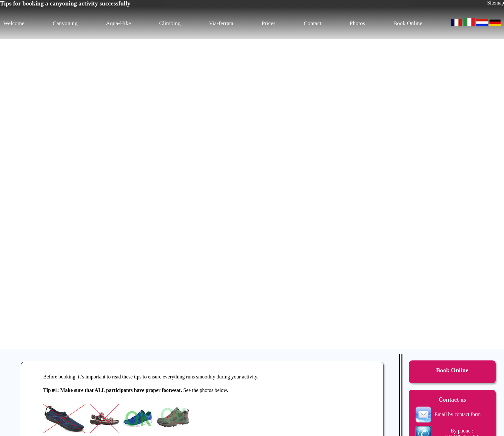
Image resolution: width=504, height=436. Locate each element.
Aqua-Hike (118, 23)
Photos (357, 23)
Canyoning (65, 23)
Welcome (14, 23)
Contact (313, 23)
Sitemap (496, 3)
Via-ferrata (221, 23)
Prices (269, 23)
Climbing (170, 23)
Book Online (408, 23)
